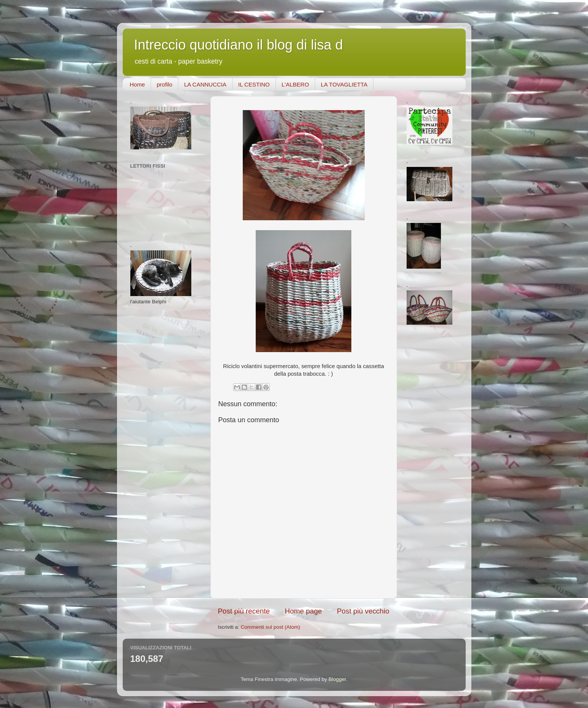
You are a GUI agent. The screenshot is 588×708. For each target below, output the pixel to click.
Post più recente (244, 611)
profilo (164, 84)
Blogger (337, 679)
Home (137, 84)
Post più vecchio (363, 611)
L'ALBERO (295, 84)
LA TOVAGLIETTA (344, 84)
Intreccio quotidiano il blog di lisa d (239, 45)
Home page (303, 611)
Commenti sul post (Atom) (271, 627)
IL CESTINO (254, 84)
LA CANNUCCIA (205, 84)
